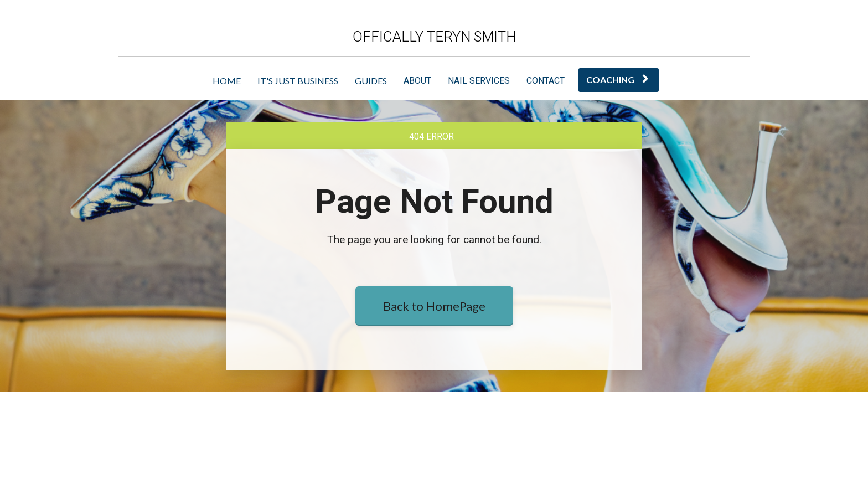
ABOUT (417, 81)
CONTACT (546, 81)
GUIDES (371, 81)
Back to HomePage (434, 359)
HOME (227, 81)
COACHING (617, 79)
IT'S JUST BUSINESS (298, 81)
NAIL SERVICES (479, 81)
